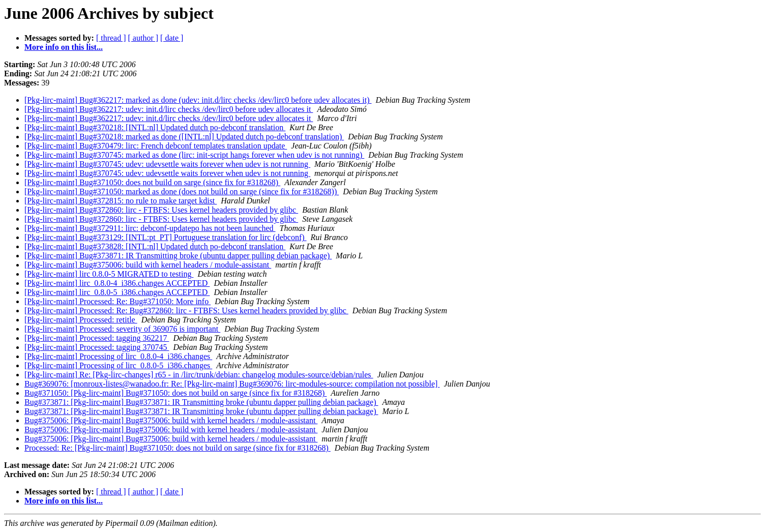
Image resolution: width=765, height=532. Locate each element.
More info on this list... (64, 47)
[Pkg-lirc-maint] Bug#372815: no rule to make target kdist (121, 201)
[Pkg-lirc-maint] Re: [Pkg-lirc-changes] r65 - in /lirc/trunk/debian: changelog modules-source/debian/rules (199, 375)
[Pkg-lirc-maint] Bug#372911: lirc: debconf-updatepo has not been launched (150, 228)
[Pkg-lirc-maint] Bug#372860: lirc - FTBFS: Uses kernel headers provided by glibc (161, 210)
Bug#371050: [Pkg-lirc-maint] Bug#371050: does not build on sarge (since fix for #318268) (175, 393)
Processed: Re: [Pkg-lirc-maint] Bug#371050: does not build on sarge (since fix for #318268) (178, 448)
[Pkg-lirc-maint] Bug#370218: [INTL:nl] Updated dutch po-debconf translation (155, 127)
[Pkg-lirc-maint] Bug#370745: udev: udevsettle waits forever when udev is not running (167, 164)
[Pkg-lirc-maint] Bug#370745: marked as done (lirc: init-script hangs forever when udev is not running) (194, 155)
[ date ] (172, 38)
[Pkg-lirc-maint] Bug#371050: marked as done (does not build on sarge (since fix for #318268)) (182, 191)
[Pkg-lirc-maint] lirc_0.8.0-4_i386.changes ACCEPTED (117, 283)
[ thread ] (111, 38)
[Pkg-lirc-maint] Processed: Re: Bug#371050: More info (117, 301)
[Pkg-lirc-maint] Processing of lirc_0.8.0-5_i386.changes (118, 365)
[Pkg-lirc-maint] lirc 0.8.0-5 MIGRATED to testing (109, 274)
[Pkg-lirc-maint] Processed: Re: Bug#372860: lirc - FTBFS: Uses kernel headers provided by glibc (186, 311)
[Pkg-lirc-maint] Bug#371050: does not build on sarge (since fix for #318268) (152, 182)
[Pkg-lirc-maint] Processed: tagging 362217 (97, 338)
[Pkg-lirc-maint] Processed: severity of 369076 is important (122, 329)
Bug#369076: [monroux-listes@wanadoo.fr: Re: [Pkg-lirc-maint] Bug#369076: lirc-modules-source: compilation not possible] (232, 384)
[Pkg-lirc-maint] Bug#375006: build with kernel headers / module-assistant (148, 265)
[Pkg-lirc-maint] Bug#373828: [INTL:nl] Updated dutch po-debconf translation (155, 246)
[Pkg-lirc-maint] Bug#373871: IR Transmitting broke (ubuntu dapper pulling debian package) (178, 256)
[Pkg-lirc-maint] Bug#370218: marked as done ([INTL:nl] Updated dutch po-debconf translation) (184, 137)
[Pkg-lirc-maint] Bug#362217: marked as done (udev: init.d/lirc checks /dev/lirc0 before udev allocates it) (198, 100)
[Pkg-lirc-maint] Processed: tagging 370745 (97, 347)
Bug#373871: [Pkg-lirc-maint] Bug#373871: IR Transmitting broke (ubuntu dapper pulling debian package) (201, 402)
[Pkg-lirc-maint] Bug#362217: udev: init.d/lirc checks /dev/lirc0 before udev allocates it (169, 109)
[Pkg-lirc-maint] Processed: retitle (81, 320)
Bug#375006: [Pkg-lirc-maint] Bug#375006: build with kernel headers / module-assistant (171, 420)
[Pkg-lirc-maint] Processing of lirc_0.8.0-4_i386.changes (118, 356)
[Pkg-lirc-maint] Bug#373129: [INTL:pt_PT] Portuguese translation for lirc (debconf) (166, 237)
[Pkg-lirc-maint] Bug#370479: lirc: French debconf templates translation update (156, 146)
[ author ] (143, 38)
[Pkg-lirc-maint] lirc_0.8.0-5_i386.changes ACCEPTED (117, 292)
